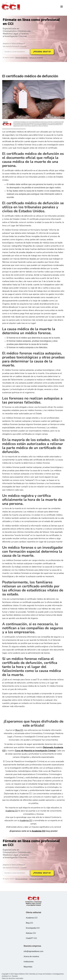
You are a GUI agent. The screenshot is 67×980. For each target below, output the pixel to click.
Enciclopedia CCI (33, 928)
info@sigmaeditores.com (33, 951)
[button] (62, 7)
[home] (11, 7)
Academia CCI (12, 811)
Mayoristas (28, 967)
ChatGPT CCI (31, 938)
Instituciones (29, 962)
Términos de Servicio (21, 58)
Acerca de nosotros (31, 956)
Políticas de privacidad (36, 58)
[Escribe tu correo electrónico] (16, 52)
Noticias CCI (31, 933)
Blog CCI (19, 730)
